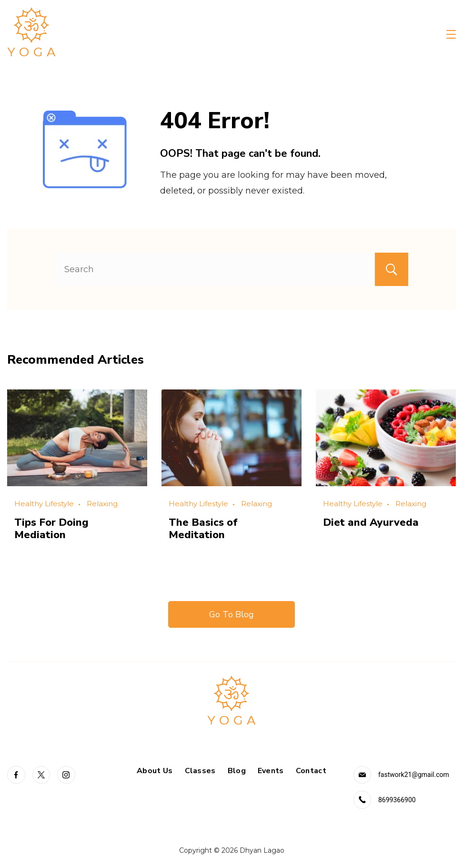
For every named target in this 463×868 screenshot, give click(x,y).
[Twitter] (41, 775)
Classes (200, 771)
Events (271, 771)
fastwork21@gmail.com (414, 775)
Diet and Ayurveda (371, 522)
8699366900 (397, 800)
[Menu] (451, 34)
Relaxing (102, 504)
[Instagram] (66, 775)
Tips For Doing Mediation (51, 529)
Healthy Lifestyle (44, 504)
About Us (155, 771)
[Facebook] (16, 775)
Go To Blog (231, 614)
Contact (311, 771)
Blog (237, 771)
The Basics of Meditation (203, 529)
